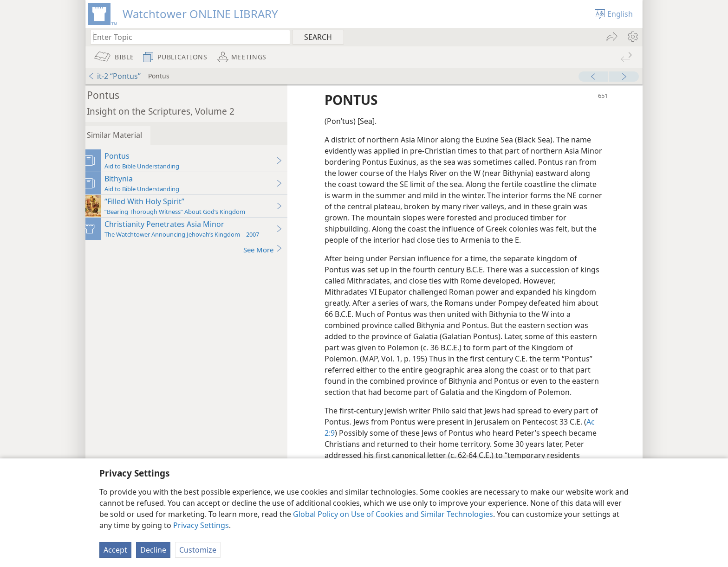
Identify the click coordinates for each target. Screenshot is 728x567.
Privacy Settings (201, 525)
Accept (115, 550)
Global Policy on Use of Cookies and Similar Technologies (393, 514)
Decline (153, 550)
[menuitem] (632, 37)
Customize (198, 550)
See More (270, 249)
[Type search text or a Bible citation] (186, 37)
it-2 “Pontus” (114, 76)
